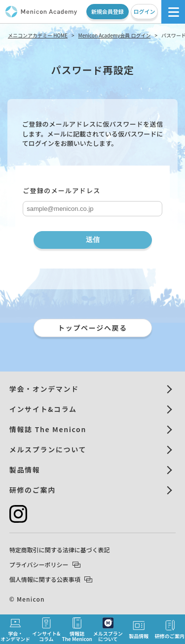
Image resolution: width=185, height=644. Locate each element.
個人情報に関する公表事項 (51, 579)
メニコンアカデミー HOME (38, 35)
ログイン (144, 11)
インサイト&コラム (43, 409)
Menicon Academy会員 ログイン (115, 35)
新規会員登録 (108, 11)
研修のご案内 (33, 490)
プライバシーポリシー (45, 564)
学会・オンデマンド (44, 389)
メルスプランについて (48, 449)
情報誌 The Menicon (48, 429)
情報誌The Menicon (77, 630)
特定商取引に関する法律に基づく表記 (60, 550)
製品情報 (25, 470)
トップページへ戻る (92, 328)
